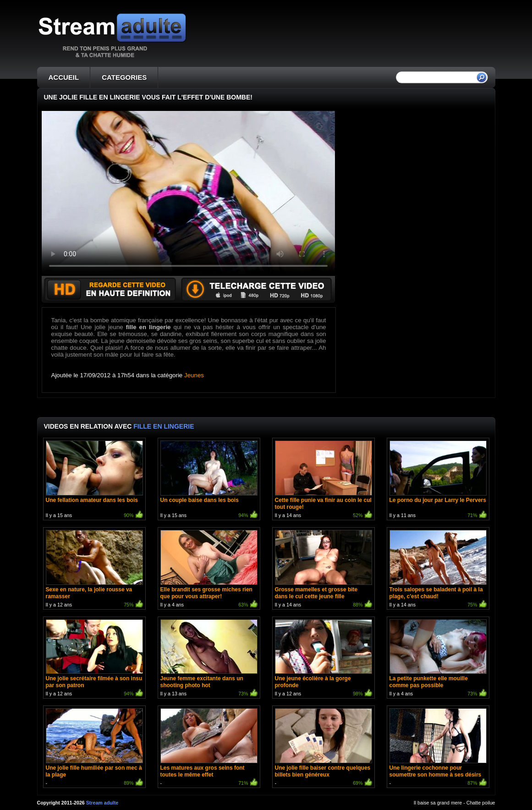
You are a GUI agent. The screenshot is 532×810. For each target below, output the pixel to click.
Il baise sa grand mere (438, 803)
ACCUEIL (64, 77)
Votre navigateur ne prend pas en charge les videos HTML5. (188, 193)
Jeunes (194, 375)
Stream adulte (102, 803)
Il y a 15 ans (94, 480)
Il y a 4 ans (209, 570)
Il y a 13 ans (209, 659)
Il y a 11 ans (438, 480)
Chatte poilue (481, 803)
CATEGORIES (124, 77)
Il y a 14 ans (324, 480)
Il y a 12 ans (94, 570)
